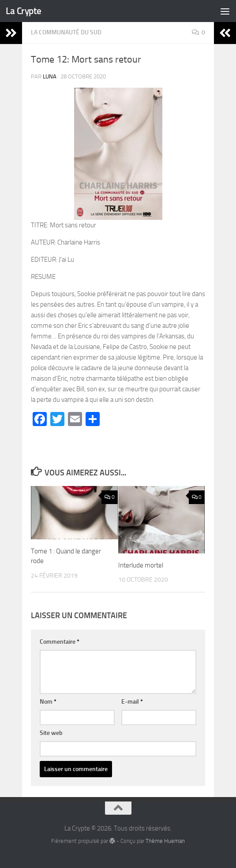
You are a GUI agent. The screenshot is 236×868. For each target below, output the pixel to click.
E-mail (132, 702)
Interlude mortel (141, 565)
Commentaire (60, 642)
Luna (50, 76)
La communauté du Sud (66, 32)
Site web (51, 733)
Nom (48, 702)
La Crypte (24, 11)
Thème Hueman (165, 841)
